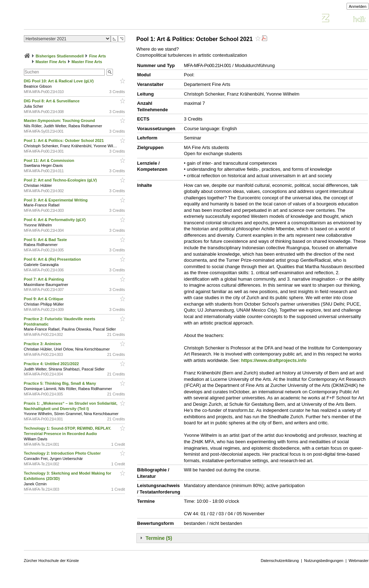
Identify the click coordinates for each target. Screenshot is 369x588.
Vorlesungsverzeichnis (76, 19)
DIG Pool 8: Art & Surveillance (52, 101)
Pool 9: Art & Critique (44, 299)
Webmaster (359, 561)
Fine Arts (97, 56)
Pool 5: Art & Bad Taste (46, 240)
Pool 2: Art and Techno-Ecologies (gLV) (61, 180)
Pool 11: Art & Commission (50, 160)
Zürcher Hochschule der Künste (51, 561)
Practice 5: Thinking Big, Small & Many (61, 383)
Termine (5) (159, 538)
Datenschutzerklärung (280, 561)
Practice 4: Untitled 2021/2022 (52, 364)
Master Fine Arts (51, 62)
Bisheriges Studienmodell (60, 56)
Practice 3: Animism (43, 344)
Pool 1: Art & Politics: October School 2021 (64, 140)
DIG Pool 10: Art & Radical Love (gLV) (59, 81)
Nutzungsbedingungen (324, 561)
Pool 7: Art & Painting (45, 279)
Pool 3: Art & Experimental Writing (56, 200)
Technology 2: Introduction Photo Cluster (63, 453)
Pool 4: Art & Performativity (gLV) (55, 220)
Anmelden (358, 6)
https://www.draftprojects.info (274, 360)
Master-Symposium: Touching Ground (60, 121)
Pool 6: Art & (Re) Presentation (53, 259)
